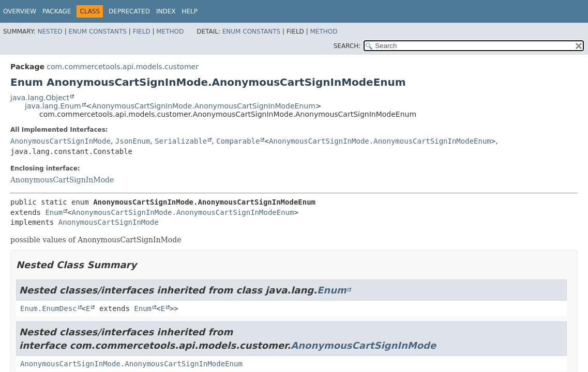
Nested (50, 32)
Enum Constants (97, 32)
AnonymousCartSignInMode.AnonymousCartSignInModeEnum (203, 106)
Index (166, 11)
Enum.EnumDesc (49, 308)
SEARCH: (347, 46)
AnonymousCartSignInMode (61, 141)
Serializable (181, 141)
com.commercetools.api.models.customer (123, 67)
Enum (54, 212)
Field (142, 32)
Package (57, 11)
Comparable (238, 141)
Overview (20, 11)
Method (170, 32)
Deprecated (129, 11)
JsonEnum (133, 141)
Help (190, 11)
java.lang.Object (40, 98)
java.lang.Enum (53, 106)
